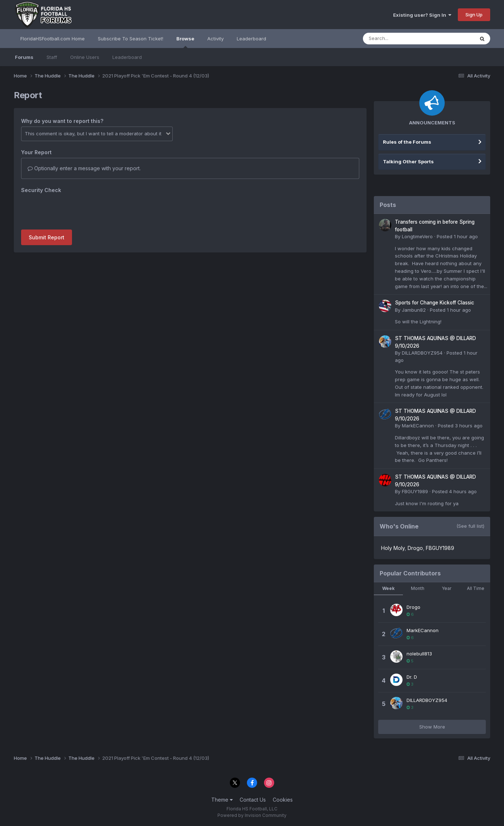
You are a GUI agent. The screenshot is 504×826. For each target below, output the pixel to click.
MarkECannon (418, 426)
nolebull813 (419, 654)
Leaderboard (127, 57)
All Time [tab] (476, 588)
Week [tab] (388, 588)
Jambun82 (414, 310)
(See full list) (470, 526)
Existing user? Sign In (422, 15)
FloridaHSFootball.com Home (53, 39)
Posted (457, 236)
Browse (185, 42)
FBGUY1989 (415, 491)
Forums (24, 57)
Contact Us (253, 800)
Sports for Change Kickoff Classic (435, 303)
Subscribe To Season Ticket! (131, 39)
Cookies (283, 800)
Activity (215, 39)
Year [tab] (447, 588)
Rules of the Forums (407, 142)
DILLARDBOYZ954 (422, 353)
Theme (222, 800)
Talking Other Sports (408, 161)
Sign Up (474, 15)
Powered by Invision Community (252, 815)
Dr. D (412, 677)
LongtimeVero (417, 236)
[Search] (399, 39)
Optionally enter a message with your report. (84, 168)
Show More (432, 727)
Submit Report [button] (47, 237)
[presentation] (76, 210)
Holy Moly (393, 548)
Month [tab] (418, 588)
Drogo (415, 548)
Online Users (85, 57)
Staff (52, 57)
